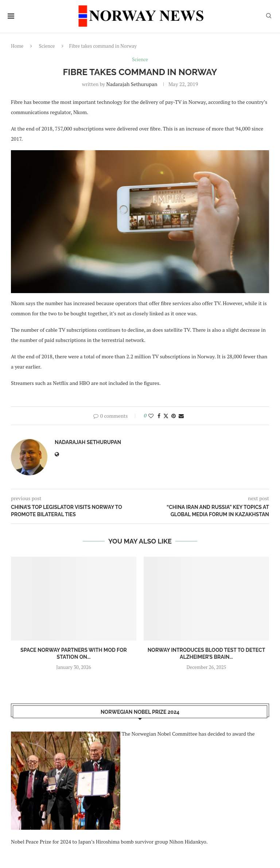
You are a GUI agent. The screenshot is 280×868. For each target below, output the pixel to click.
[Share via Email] (181, 416)
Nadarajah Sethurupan (132, 84)
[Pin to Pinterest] (174, 416)
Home (17, 46)
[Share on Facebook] (159, 416)
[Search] (269, 17)
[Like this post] (151, 416)
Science (47, 46)
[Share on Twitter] (166, 416)
